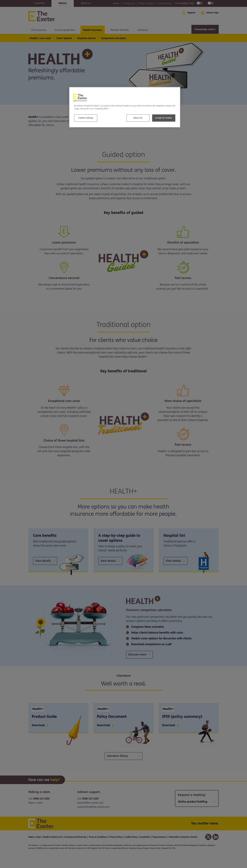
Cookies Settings (86, 118)
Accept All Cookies (164, 118)
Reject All (138, 118)
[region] (125, 107)
